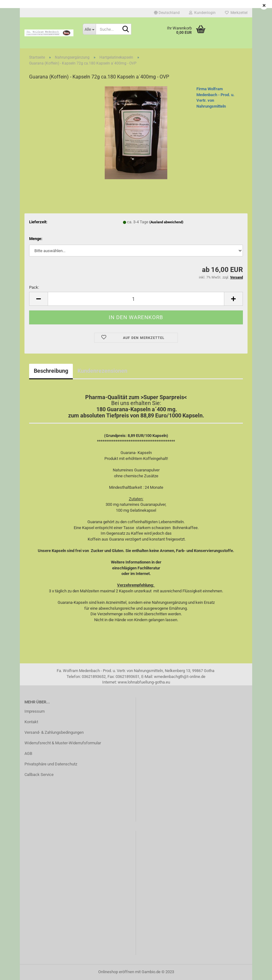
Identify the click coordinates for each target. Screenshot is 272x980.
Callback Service (39, 775)
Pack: (34, 287)
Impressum (35, 711)
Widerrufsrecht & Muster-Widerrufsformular (63, 743)
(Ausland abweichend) (166, 222)
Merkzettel (236, 13)
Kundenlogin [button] (202, 13)
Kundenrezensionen (102, 371)
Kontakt (31, 722)
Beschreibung (51, 371)
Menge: (36, 239)
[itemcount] (136, 299)
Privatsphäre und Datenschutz (51, 764)
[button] (167, 13)
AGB (28, 753)
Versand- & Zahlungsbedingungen (54, 732)
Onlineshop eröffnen (116, 972)
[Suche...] (89, 29)
